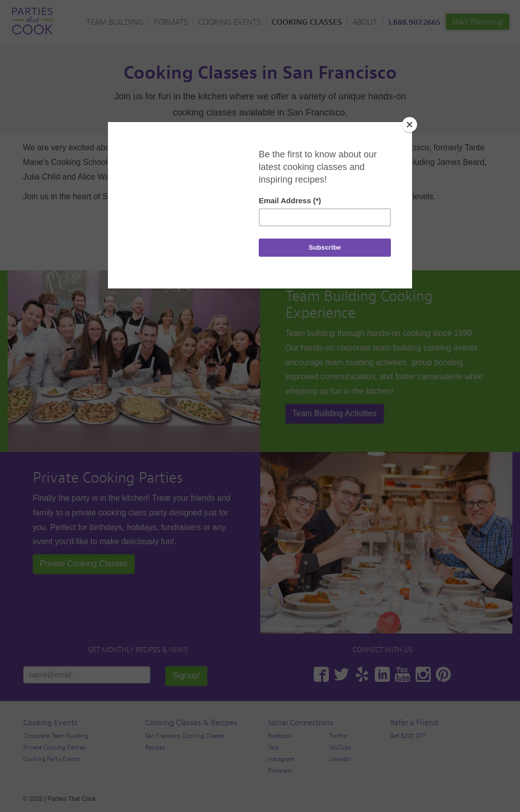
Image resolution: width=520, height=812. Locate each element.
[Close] (410, 125)
